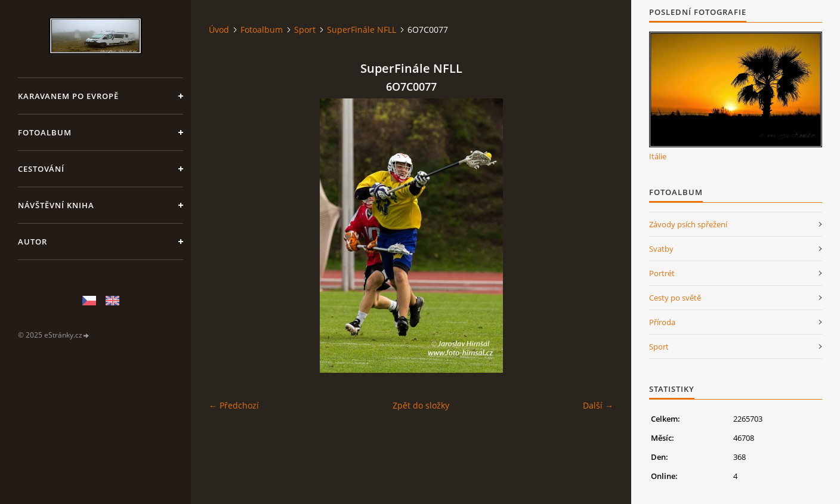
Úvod (219, 30)
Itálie (658, 156)
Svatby (661, 249)
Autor (33, 242)
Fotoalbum (45, 132)
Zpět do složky (421, 405)
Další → (598, 405)
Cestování (41, 169)
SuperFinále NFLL (362, 30)
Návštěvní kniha (56, 205)
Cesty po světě (675, 298)
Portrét (662, 273)
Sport (305, 30)
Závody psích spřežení (688, 224)
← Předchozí (234, 405)
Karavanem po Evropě (68, 96)
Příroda (662, 322)
